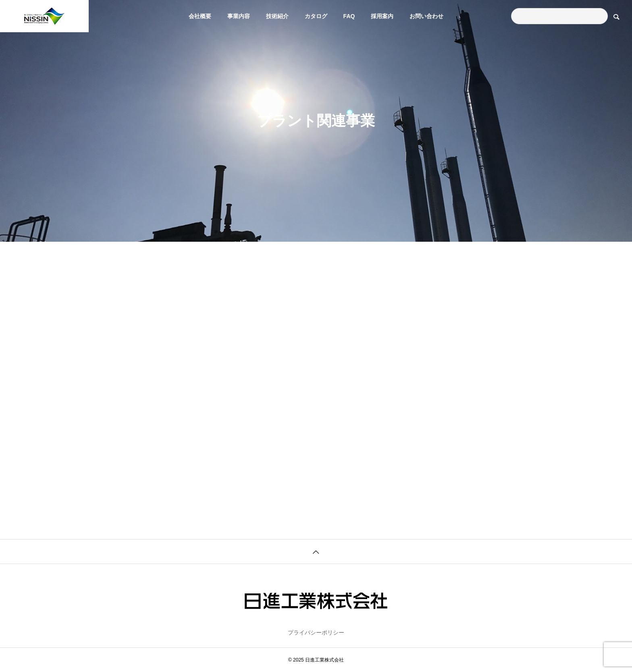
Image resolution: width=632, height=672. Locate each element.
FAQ (349, 16)
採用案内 (382, 16)
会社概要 (200, 16)
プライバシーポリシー (316, 633)
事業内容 (239, 16)
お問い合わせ (426, 16)
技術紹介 (277, 16)
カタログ (316, 16)
